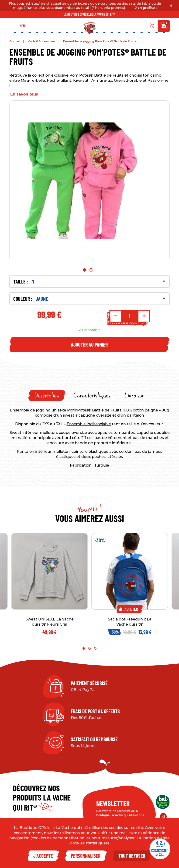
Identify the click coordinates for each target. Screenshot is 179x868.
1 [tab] (84, 270)
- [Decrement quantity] (115, 316)
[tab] (47, 395)
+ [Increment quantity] (144, 316)
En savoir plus (24, 94)
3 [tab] (95, 648)
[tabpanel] (89, 181)
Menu (23, 26)
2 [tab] (91, 270)
